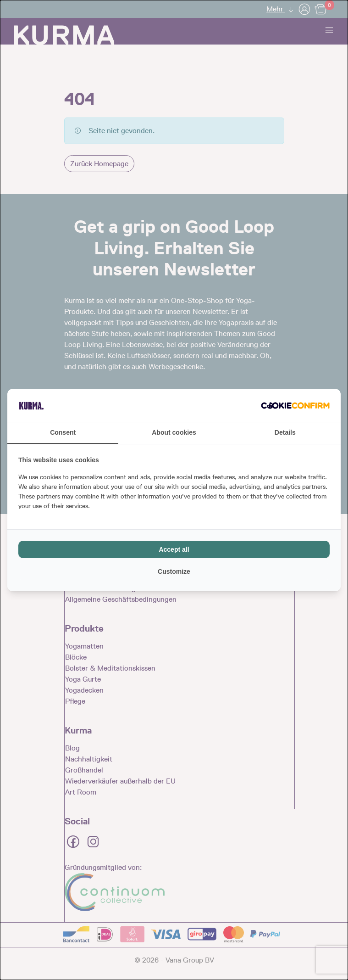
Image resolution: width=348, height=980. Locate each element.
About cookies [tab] (174, 432)
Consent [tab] (63, 432)
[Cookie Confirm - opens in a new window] (295, 405)
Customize (174, 571)
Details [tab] (285, 432)
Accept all (174, 549)
